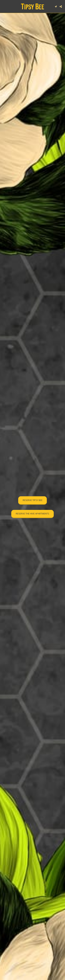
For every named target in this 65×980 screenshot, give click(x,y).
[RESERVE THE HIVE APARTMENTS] (32, 514)
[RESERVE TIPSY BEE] (32, 500)
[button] (4, 6)
